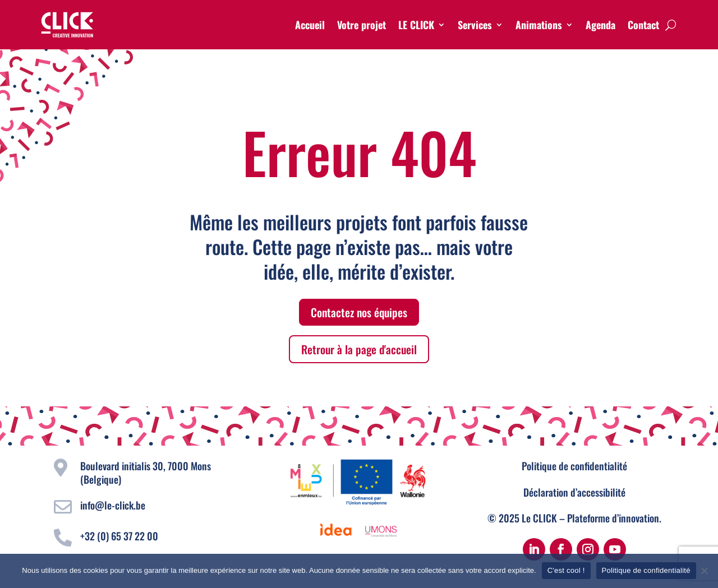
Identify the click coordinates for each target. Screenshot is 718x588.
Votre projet (362, 25)
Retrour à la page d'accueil (359, 349)
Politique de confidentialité (574, 466)
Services (475, 25)
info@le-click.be (113, 505)
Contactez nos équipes (359, 312)
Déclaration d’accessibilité (574, 492)
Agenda (600, 25)
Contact (643, 25)
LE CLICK (416, 25)
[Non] (704, 571)
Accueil (310, 25)
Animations (539, 25)
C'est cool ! (566, 570)
